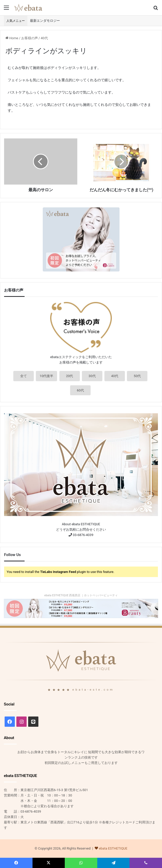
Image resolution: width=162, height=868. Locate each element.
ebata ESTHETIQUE (113, 848)
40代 (44, 38)
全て (24, 376)
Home (12, 38)
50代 (137, 376)
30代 (92, 376)
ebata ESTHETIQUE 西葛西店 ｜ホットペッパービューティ (81, 595)
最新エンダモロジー (45, 21)
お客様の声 (30, 38)
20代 (70, 376)
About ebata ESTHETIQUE (81, 524)
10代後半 (47, 376)
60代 (80, 390)
